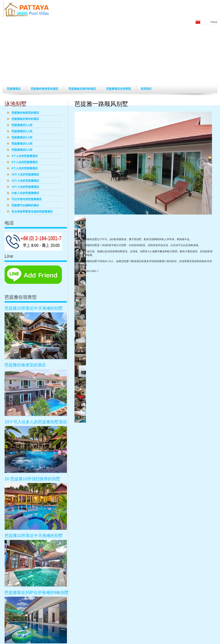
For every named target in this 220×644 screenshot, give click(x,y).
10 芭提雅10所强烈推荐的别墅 (32, 479)
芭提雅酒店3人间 (22, 131)
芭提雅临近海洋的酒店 (83, 89)
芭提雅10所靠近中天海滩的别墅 (34, 308)
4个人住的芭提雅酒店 (25, 156)
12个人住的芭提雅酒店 (25, 181)
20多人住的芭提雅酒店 (25, 193)
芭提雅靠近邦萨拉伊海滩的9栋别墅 (37, 593)
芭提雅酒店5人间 (22, 144)
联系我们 (146, 89)
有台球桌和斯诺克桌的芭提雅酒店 (32, 212)
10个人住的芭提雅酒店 (25, 175)
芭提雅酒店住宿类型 (119, 89)
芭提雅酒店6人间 (22, 150)
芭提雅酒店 (14, 89)
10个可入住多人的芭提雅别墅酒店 (36, 422)
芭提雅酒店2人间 (22, 125)
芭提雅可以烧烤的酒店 (25, 206)
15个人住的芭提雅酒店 (25, 187)
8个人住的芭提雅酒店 (25, 169)
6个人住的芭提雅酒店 (25, 162)
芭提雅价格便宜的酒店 (45, 89)
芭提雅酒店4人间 (22, 138)
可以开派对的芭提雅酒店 (27, 199)
